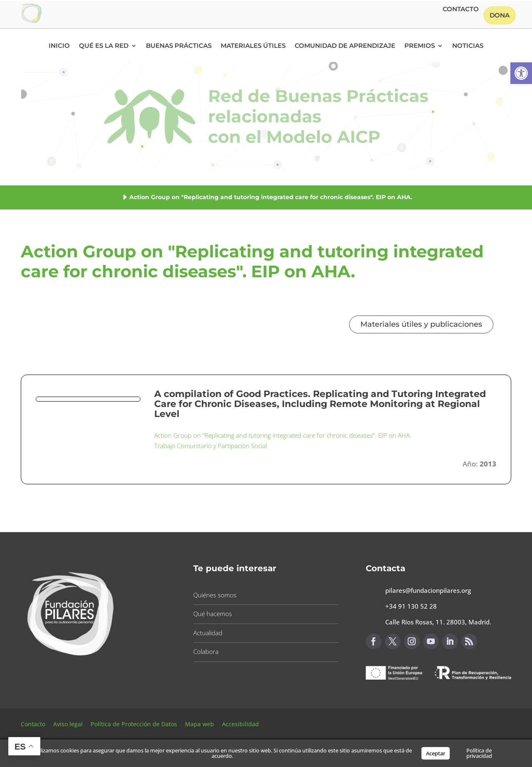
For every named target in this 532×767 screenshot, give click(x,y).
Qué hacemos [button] (213, 614)
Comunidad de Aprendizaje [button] (345, 46)
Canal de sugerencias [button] (406, 701)
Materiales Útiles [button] (253, 46)
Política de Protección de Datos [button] (135, 724)
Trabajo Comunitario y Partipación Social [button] (211, 446)
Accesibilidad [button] (240, 724)
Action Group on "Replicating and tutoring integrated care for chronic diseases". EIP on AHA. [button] (283, 435)
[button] (521, 73)
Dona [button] (500, 15)
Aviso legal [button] (69, 724)
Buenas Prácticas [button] (179, 46)
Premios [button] (420, 46)
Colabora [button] (206, 651)
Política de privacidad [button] (479, 753)
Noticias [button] (468, 46)
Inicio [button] (59, 46)
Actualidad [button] (208, 633)
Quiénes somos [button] (215, 595)
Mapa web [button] (199, 724)
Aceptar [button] (436, 753)
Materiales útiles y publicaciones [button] (421, 324)
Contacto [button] (461, 10)
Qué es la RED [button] (104, 46)
